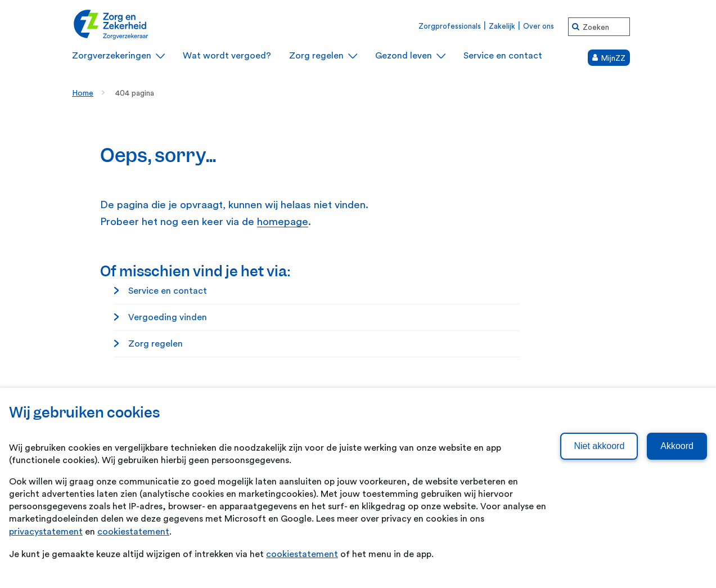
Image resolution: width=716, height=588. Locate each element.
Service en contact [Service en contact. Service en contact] (168, 291)
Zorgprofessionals (450, 26)
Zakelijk (502, 26)
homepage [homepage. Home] (283, 222)
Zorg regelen (156, 344)
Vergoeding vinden (168, 317)
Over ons (539, 26)
